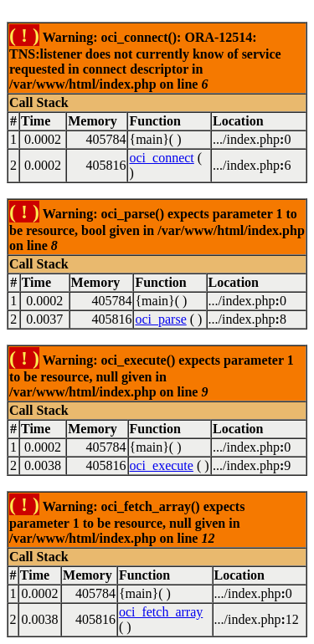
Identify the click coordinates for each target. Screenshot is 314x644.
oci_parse (160, 319)
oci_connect (161, 158)
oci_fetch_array (161, 612)
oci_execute (162, 465)
